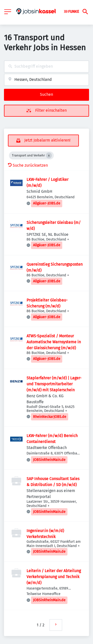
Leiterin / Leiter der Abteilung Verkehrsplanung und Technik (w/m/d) (54, 577)
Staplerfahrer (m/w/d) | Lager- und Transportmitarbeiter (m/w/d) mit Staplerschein (54, 384)
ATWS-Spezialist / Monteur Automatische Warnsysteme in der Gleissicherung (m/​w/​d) (54, 342)
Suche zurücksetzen (28, 165)
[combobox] (46, 67)
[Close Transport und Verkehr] (49, 155)
